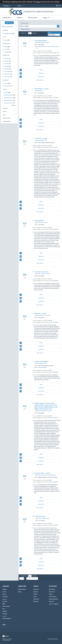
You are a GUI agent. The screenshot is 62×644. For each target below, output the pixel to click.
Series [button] (4, 115)
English (4, 589)
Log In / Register (54, 604)
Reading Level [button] (6, 55)
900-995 (7, 69)
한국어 (4, 592)
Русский (5, 597)
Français (5, 614)
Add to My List (40, 80)
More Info (32, 73)
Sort (49, 33)
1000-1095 (7, 72)
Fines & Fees (53, 597)
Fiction (6, 83)
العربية (4, 616)
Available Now (8, 34)
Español (5, 611)
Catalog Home (22, 589)
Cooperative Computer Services (38, 12)
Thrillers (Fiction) (8, 98)
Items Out (52, 592)
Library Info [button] (7, 18)
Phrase (35, 594)
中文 (4, 609)
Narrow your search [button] (7, 27)
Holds (51, 594)
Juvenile (7, 52)
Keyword (36, 589)
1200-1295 (7, 74)
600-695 (7, 61)
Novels (6, 93)
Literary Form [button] (6, 80)
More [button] (46, 18)
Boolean (36, 601)
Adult (6, 47)
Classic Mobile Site (53, 639)
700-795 (7, 64)
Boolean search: (25, 23)
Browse (36, 592)
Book (6, 40)
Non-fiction (7, 86)
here (38, 2)
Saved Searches (54, 599)
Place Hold (32, 77)
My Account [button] (33, 18)
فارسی (4, 599)
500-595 (7, 59)
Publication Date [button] (7, 118)
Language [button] (5, 108)
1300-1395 (7, 77)
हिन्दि (4, 604)
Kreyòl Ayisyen (7, 618)
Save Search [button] (9, 23)
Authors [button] (5, 111)
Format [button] (4, 37)
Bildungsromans (8, 100)
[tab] (9, 26)
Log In (59, 6)
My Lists (51, 601)
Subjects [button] (5, 89)
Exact (35, 597)
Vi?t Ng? (5, 601)
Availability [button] (5, 30)
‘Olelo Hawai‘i (6, 606)
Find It (31, 70)
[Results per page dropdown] (30, 33)
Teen (6, 49)
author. (43, 42)
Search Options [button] (26, 29)
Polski (4, 594)
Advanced (36, 599)
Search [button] (20, 18)
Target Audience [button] (7, 43)
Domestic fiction (8, 103)
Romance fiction (8, 95)
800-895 (7, 66)
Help (4, 625)
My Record (52, 589)
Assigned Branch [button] (7, 121)
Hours (20, 592)
